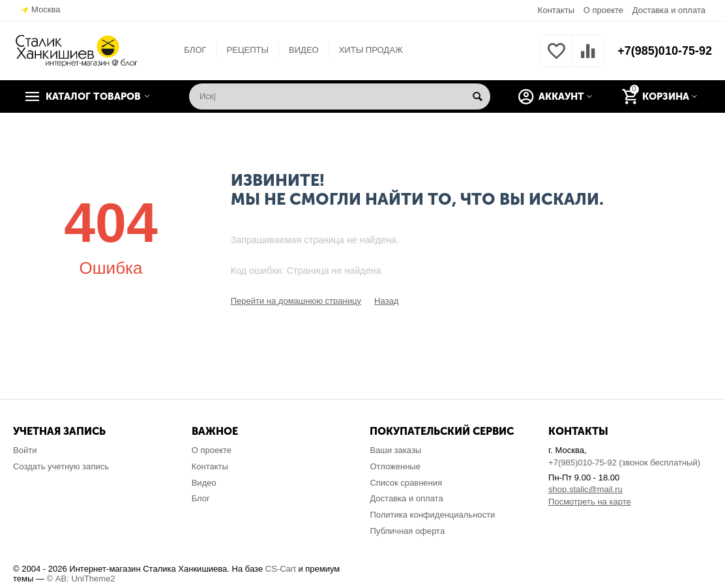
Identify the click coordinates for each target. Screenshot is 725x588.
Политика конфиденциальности (432, 515)
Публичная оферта (407, 531)
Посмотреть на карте (590, 502)
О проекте (603, 10)
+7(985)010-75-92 (665, 51)
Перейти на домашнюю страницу (296, 301)
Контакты (556, 10)
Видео (204, 483)
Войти (25, 450)
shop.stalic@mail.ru (585, 489)
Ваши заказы (395, 450)
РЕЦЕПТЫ (248, 50)
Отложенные (395, 466)
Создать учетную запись (61, 466)
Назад (386, 301)
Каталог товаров (93, 96)
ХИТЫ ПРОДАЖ (371, 50)
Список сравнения (406, 483)
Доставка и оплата (669, 10)
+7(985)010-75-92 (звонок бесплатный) (624, 463)
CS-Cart (281, 569)
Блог (201, 498)
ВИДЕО (304, 50)
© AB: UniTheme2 (81, 579)
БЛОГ (195, 50)
